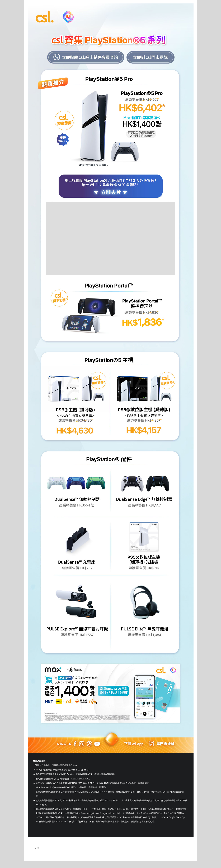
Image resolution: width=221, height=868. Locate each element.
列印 (37, 848)
